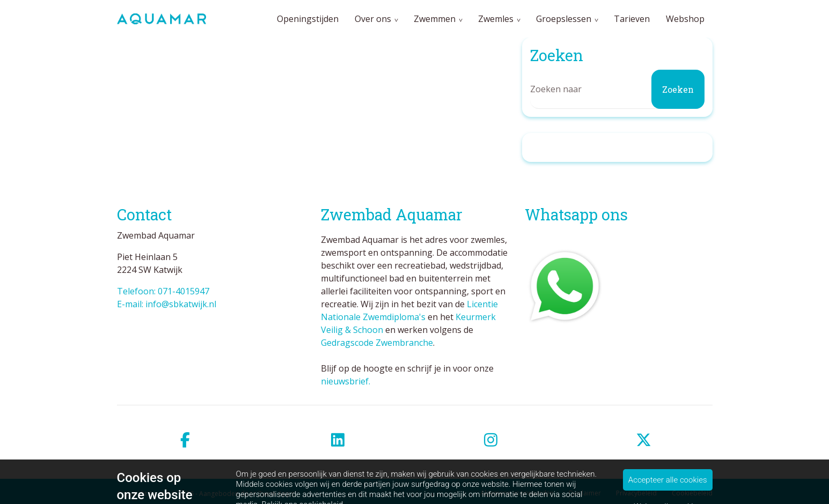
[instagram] (491, 440)
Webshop (685, 19)
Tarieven (632, 19)
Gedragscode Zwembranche (377, 343)
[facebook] (185, 440)
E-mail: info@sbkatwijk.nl (167, 304)
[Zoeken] (617, 89)
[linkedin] (338, 440)
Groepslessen (564, 19)
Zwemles (496, 19)
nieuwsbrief (345, 381)
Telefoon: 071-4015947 (163, 291)
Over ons (373, 19)
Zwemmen (435, 19)
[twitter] (644, 440)
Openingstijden (308, 19)
